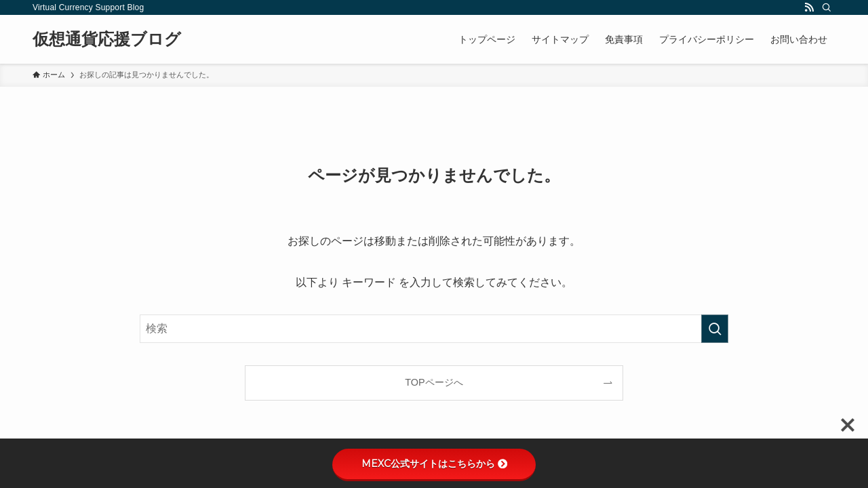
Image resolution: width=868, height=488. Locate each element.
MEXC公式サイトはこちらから (434, 464)
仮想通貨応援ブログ (107, 39)
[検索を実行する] (715, 329)
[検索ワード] (434, 329)
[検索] (827, 7)
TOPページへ (434, 382)
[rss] (809, 7)
